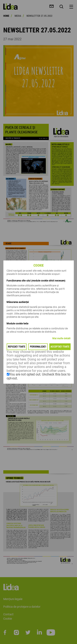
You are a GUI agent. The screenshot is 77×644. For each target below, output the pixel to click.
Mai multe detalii (61, 338)
